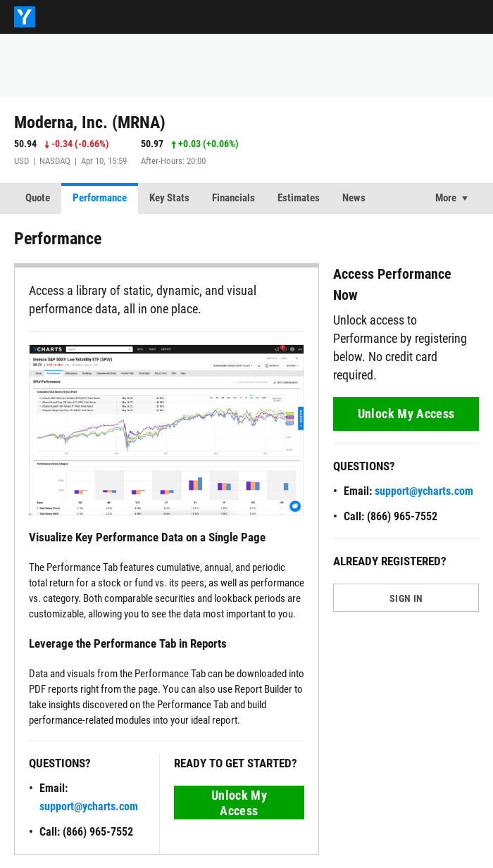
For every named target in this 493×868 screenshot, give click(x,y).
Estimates (299, 198)
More (446, 198)
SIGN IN (406, 598)
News (354, 198)
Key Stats (169, 198)
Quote (38, 198)
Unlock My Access (239, 803)
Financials (233, 198)
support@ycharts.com (89, 806)
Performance (100, 198)
